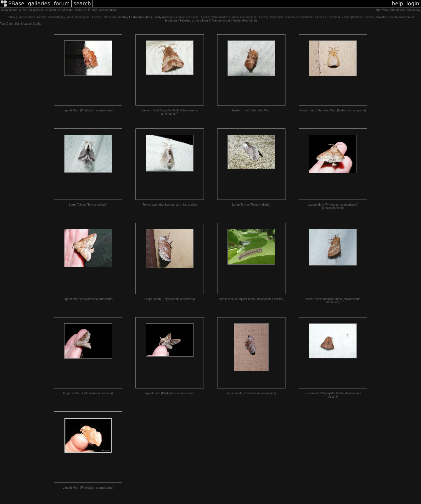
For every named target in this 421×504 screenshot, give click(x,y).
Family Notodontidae (215, 17)
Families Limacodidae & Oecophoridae (205, 20)
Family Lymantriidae (243, 17)
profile (23, 10)
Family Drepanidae (272, 17)
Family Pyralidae (376, 17)
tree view (382, 10)
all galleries (37, 10)
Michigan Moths (73, 10)
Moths (53, 10)
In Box (11, 17)
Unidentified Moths (245, 20)
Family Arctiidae (163, 17)
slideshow (414, 10)
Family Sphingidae (77, 17)
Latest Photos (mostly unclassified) (40, 17)
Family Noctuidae (187, 17)
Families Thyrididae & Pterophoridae (339, 17)
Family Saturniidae (104, 17)
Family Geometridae (300, 17)
